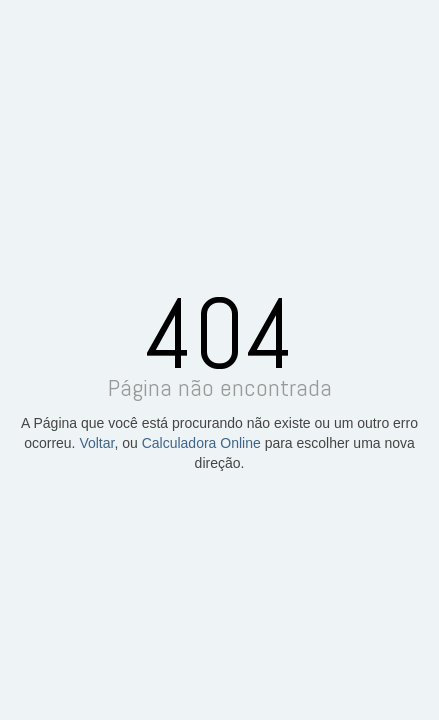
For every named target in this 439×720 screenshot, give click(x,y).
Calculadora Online (201, 443)
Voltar (96, 443)
